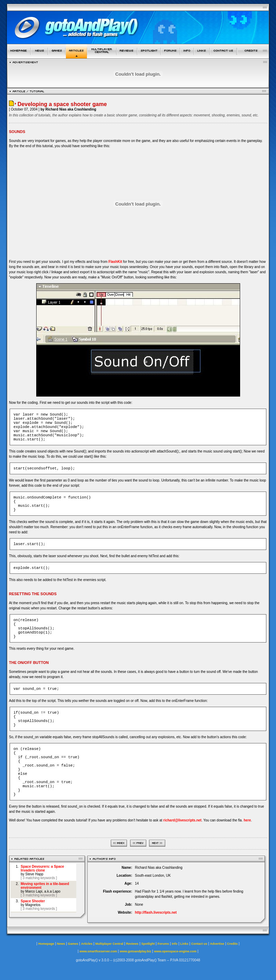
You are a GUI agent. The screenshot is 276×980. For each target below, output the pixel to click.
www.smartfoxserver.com (98, 951)
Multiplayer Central (109, 944)
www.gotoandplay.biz (135, 951)
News (61, 944)
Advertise (217, 944)
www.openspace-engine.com (175, 951)
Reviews (132, 944)
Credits (232, 944)
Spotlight (148, 944)
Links (185, 944)
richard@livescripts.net (182, 820)
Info (175, 944)
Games (73, 944)
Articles (87, 944)
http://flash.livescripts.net (156, 912)
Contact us (199, 944)
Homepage (46, 944)
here (247, 820)
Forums (163, 944)
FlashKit (115, 262)
